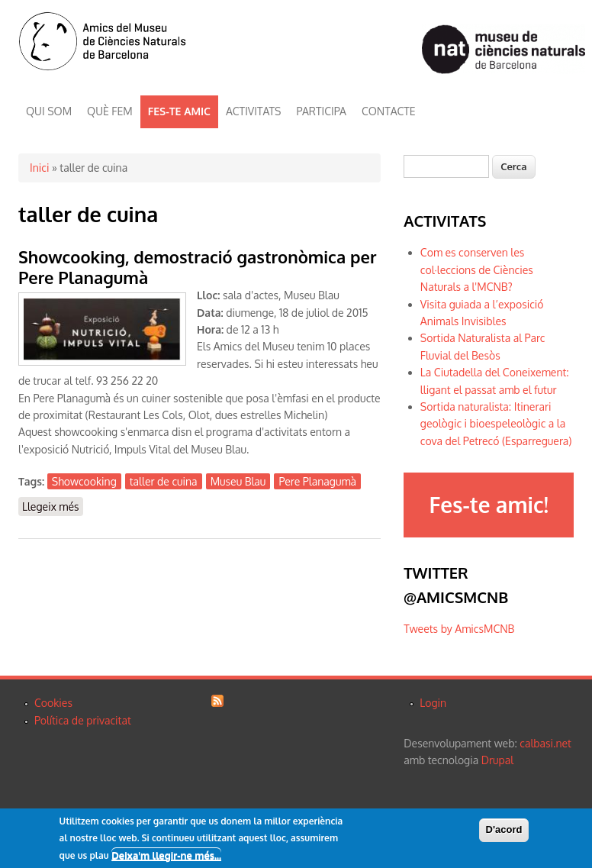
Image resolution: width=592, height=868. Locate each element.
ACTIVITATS (253, 111)
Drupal (497, 760)
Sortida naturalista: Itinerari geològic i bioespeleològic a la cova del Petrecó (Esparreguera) (496, 424)
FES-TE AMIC (179, 111)
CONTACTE (389, 111)
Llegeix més (53, 507)
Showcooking (84, 481)
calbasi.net (545, 743)
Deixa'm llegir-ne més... (166, 856)
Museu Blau (238, 481)
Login (433, 703)
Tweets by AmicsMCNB (459, 629)
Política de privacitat (83, 720)
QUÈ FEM (110, 111)
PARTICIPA (322, 111)
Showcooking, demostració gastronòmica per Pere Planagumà (198, 267)
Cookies (53, 703)
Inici (39, 168)
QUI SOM (49, 111)
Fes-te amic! (488, 505)
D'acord (504, 830)
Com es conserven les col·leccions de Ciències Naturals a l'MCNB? (477, 269)
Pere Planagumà (317, 481)
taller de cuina (164, 481)
